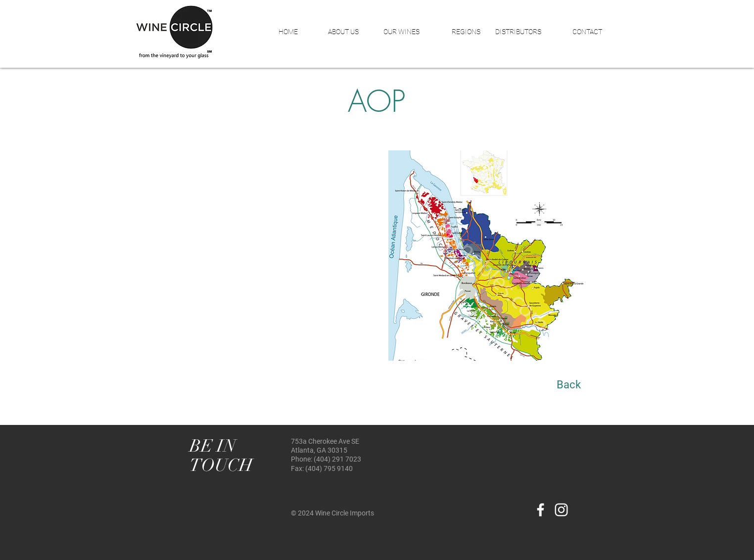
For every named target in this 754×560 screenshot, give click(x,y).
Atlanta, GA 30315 (319, 450)
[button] (336, 32)
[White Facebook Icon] (541, 510)
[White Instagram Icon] (561, 510)
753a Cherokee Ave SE (325, 441)
